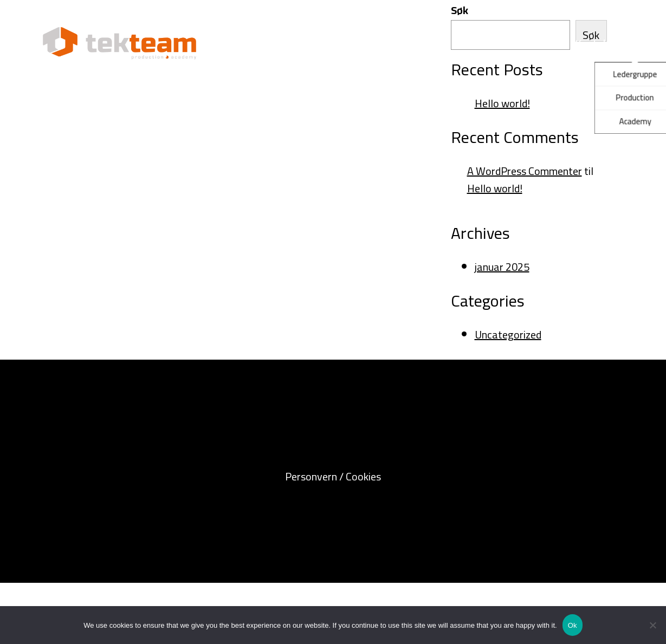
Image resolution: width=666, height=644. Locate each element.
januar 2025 (502, 267)
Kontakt (594, 43)
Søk (460, 10)
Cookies (363, 476)
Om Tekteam (507, 43)
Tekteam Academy (396, 43)
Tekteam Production (268, 43)
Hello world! (502, 103)
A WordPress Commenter (525, 171)
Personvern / (315, 476)
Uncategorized (508, 334)
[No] (652, 625)
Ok (573, 625)
